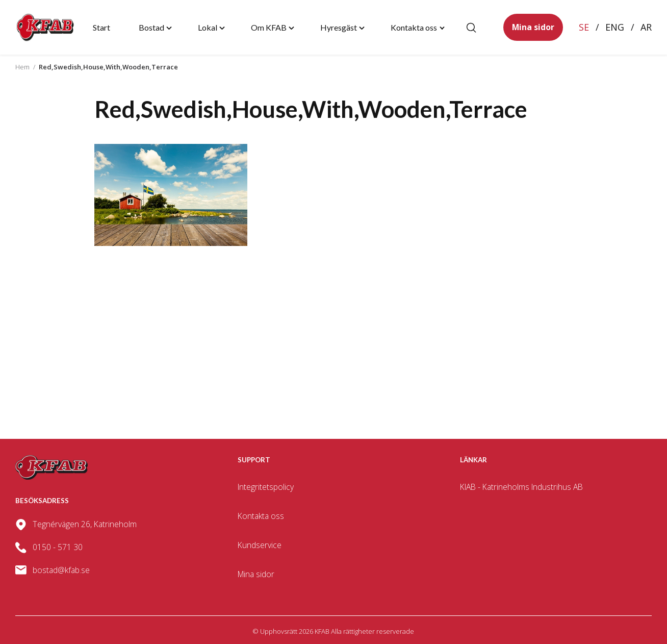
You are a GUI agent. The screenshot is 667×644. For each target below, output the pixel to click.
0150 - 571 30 (58, 547)
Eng (615, 27)
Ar (646, 27)
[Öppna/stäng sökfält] (471, 28)
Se (584, 27)
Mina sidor (533, 27)
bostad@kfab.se (61, 570)
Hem (22, 67)
